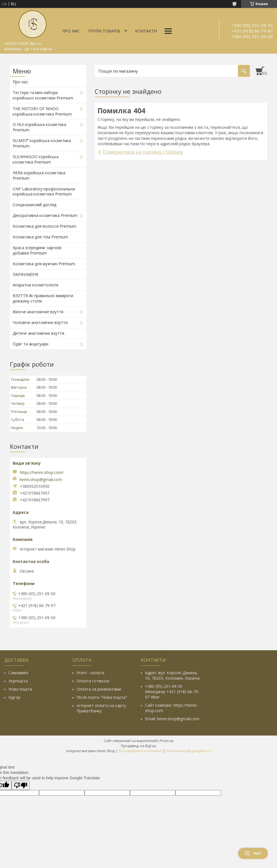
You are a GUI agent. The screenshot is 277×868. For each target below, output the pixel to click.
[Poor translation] (21, 785)
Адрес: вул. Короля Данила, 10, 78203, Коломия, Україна (172, 675)
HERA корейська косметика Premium (39, 175)
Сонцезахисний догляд (34, 205)
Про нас (71, 31)
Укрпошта (18, 681)
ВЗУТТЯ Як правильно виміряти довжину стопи (43, 298)
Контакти (146, 31)
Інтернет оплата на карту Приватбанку (101, 708)
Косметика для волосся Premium (45, 226)
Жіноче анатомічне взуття (38, 312)
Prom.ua (167, 741)
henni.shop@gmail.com (41, 480)
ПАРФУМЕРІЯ (25, 274)
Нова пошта (20, 689)
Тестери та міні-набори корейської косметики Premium (43, 95)
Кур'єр (14, 697)
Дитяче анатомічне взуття (38, 333)
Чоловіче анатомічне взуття (40, 322)
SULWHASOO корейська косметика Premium (36, 159)
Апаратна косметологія (35, 285)
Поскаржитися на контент (140, 751)
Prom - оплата (90, 673)
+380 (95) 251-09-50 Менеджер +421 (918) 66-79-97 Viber (172, 692)
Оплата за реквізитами (99, 689)
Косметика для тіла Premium (40, 237)
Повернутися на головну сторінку (143, 152)
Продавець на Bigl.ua (138, 746)
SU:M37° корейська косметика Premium (42, 143)
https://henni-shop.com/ (42, 472)
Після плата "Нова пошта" (102, 697)
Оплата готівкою (93, 681)
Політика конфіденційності (188, 751)
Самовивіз (18, 673)
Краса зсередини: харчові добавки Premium (37, 250)
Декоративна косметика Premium (45, 215)
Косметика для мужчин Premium (44, 264)
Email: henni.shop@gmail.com (172, 719)
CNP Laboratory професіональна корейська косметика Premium (44, 192)
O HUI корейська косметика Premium (39, 127)
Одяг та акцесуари (31, 344)
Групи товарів (104, 31)
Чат (253, 853)
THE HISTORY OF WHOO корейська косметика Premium (42, 111)
